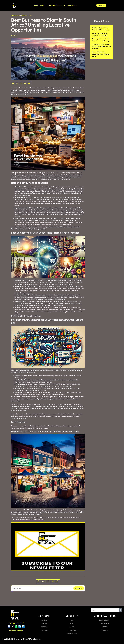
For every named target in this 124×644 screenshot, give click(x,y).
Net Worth (44, 630)
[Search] (120, 610)
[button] (13, 83)
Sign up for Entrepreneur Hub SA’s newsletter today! (29, 520)
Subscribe (79, 588)
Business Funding (57, 5)
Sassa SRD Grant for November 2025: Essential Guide (101, 54)
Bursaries (44, 627)
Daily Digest (41, 5)
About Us (72, 5)
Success (44, 623)
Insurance (105, 630)
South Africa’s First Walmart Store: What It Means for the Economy (101, 46)
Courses (105, 627)
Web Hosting (105, 623)
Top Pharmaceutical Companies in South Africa (26, 316)
